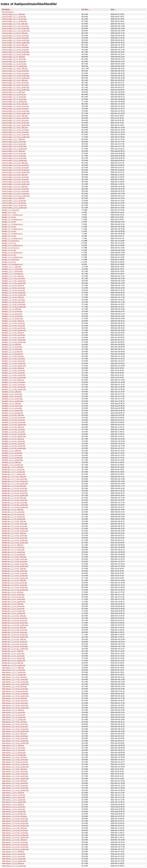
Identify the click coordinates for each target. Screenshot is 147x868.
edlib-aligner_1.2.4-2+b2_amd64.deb (15, 837)
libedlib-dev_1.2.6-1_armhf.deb (13, 595)
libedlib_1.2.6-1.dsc (9, 243)
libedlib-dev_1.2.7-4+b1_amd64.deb (15, 543)
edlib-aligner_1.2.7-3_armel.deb (13, 750)
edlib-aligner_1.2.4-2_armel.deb (13, 809)
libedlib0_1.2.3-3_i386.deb (12, 462)
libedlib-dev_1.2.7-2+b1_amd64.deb (15, 590)
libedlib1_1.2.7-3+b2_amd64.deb (14, 366)
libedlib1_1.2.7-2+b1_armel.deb (13, 385)
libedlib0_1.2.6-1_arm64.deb (12, 399)
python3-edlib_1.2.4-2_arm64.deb (14, 158)
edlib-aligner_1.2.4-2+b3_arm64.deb (15, 823)
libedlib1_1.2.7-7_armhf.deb (12, 269)
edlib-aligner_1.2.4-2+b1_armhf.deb (15, 842)
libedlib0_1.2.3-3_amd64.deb (12, 465)
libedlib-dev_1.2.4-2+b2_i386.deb (14, 628)
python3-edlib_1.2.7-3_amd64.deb (14, 102)
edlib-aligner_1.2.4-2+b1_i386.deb (14, 840)
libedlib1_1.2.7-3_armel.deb (12, 349)
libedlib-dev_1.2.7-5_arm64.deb (13, 517)
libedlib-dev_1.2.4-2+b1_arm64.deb (15, 646)
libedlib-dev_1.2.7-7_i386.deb (13, 467)
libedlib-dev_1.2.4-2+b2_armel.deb (15, 632)
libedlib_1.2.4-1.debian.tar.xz (12, 257)
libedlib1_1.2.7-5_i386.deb (12, 309)
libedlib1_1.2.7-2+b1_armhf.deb (13, 382)
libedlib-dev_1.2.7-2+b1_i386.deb (14, 580)
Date (112, 9)
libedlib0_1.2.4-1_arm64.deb (12, 458)
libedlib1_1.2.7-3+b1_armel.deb (13, 373)
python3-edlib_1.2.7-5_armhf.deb (14, 59)
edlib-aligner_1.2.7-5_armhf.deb (14, 712)
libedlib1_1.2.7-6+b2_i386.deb (13, 297)
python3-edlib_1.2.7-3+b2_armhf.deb (15, 106)
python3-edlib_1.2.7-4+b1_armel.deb (15, 85)
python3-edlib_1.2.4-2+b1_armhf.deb (15, 189)
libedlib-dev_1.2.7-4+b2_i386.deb (14, 521)
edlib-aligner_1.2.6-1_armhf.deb (14, 795)
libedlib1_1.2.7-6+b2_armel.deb (13, 302)
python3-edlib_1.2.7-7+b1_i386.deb (15, 24)
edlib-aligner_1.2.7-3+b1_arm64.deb (15, 776)
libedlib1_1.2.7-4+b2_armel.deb (13, 326)
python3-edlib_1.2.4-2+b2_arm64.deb (16, 182)
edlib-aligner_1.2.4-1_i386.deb (13, 852)
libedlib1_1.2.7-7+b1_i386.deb (13, 276)
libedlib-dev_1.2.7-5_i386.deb (13, 510)
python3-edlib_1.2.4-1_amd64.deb (14, 208)
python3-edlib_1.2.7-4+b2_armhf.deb (15, 71)
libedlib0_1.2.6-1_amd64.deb (12, 401)
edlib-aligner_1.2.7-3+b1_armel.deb (15, 774)
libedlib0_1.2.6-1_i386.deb (12, 392)
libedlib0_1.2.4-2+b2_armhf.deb (13, 429)
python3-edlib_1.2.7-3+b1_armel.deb (15, 120)
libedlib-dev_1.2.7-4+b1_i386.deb (14, 533)
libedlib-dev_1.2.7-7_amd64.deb (14, 474)
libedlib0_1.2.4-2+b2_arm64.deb (14, 434)
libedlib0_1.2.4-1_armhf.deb (12, 453)
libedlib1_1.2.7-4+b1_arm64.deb (14, 340)
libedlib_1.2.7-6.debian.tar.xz (12, 219)
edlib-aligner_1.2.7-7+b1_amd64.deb (15, 684)
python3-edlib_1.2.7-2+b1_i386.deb (15, 128)
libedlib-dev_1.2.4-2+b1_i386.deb (14, 639)
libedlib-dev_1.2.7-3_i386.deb (13, 545)
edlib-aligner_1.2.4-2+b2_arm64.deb (15, 835)
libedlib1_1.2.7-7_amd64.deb (12, 274)
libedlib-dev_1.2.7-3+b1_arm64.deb (15, 576)
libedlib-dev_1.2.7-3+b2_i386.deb (14, 557)
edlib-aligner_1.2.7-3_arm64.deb (14, 753)
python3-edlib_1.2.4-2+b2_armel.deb (15, 179)
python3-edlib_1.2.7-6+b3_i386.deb (15, 33)
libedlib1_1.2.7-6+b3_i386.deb (13, 285)
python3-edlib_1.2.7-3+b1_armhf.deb (15, 118)
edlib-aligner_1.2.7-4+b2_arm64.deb (15, 729)
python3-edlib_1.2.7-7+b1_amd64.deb (16, 31)
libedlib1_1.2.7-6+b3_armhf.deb (13, 288)
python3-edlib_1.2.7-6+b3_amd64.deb (16, 43)
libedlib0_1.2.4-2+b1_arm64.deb (14, 446)
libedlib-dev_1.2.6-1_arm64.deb (13, 599)
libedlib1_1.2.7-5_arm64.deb (12, 316)
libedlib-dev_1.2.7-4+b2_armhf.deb (15, 524)
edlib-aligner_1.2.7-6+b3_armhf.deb (15, 689)
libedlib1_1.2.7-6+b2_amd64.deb (14, 307)
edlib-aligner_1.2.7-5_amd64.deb (14, 720)
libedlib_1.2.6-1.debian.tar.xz (12, 245)
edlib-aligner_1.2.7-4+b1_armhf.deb (15, 736)
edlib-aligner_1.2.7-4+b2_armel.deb (15, 727)
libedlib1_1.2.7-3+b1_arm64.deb (14, 375)
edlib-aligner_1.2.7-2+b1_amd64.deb (15, 790)
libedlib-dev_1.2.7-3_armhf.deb (13, 547)
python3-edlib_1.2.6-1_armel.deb (14, 144)
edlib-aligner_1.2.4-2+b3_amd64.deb (15, 826)
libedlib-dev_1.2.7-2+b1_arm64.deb (15, 587)
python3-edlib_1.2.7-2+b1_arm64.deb (16, 135)
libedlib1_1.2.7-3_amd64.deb (12, 354)
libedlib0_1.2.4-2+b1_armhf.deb (13, 441)
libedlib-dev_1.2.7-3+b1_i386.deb (14, 569)
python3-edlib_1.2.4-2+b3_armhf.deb (15, 165)
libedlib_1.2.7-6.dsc (9, 217)
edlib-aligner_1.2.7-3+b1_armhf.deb (15, 771)
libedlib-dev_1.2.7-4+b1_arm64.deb (15, 540)
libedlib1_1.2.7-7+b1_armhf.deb (13, 278)
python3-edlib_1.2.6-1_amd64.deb (14, 149)
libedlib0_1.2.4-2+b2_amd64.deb (14, 436)
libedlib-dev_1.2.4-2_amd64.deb (14, 613)
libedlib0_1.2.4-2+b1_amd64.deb (14, 448)
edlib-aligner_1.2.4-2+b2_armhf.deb (15, 830)
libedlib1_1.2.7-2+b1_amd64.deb (14, 389)
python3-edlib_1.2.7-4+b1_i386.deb (15, 80)
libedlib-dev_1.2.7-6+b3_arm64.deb (15, 493)
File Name (6, 9)
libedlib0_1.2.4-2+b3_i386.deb (13, 415)
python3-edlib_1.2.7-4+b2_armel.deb (15, 73)
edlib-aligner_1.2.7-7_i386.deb (13, 668)
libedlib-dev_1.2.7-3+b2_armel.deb (15, 561)
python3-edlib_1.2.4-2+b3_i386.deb (15, 163)
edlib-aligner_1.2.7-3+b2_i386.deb (14, 757)
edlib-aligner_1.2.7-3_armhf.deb (14, 748)
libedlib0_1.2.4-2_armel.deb (12, 408)
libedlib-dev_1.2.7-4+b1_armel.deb (15, 538)
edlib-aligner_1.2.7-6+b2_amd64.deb (15, 708)
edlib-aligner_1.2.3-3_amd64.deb (14, 866)
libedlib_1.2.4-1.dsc (9, 255)
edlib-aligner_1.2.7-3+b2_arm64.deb (15, 764)
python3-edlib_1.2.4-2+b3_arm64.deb (16, 170)
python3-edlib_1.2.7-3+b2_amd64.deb (16, 113)
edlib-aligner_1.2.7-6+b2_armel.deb (15, 703)
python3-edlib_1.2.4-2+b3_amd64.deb (16, 172)
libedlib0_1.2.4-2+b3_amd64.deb (14, 425)
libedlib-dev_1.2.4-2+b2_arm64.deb (15, 635)
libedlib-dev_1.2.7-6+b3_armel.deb (15, 491)
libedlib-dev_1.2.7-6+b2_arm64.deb (15, 505)
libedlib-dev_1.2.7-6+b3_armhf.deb (15, 488)
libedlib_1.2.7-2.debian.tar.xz (12, 238)
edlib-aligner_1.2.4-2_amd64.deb (14, 814)
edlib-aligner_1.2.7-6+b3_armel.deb (15, 691)
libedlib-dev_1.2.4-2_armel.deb (13, 609)
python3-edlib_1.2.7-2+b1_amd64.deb (16, 137)
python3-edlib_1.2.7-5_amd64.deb (14, 66)
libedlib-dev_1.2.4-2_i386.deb (13, 604)
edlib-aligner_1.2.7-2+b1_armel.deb (15, 786)
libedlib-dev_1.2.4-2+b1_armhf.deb (15, 642)
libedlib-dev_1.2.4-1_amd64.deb (14, 661)
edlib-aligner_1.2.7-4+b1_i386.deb (14, 734)
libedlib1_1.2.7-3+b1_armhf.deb (13, 370)
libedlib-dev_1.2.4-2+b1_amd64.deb (15, 649)
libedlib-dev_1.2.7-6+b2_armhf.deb (15, 500)
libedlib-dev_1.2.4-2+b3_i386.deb (14, 616)
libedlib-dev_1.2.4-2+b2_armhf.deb (15, 630)
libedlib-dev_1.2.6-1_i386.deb (13, 592)
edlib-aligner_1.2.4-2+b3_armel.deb (15, 821)
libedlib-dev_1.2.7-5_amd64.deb (14, 519)
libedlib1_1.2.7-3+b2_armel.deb (13, 361)
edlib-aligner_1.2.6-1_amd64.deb (14, 802)
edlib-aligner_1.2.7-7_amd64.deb (14, 675)
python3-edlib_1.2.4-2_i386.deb (13, 151)
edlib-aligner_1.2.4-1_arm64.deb (14, 859)
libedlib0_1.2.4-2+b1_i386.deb (13, 439)
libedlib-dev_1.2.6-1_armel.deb (13, 597)
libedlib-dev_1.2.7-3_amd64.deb (14, 554)
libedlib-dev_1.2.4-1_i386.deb (13, 651)
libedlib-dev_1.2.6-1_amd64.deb (14, 602)
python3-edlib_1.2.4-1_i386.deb (13, 198)
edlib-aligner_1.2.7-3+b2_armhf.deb (15, 760)
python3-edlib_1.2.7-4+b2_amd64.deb (16, 78)
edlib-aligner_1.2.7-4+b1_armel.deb (15, 738)
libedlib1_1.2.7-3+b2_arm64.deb (14, 363)
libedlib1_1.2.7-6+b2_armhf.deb (13, 300)
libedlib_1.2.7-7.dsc (9, 212)
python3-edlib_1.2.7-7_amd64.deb (14, 21)
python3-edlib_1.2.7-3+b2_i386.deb (15, 104)
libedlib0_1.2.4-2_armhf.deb (12, 406)
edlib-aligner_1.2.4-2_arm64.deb (14, 811)
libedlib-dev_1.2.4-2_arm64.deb (13, 611)
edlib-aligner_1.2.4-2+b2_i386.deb (14, 828)
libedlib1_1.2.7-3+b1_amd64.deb (14, 378)
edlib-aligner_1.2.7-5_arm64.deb (14, 717)
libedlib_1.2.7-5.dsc (9, 222)
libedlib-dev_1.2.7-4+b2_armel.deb (15, 526)
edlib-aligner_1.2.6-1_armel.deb (13, 797)
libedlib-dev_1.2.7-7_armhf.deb (13, 470)
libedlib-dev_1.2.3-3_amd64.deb (14, 665)
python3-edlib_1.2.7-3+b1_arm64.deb (16, 123)
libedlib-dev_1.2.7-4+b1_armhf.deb (15, 536)
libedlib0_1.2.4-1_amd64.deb (12, 460)
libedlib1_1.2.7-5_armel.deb (12, 314)
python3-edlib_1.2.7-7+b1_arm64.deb (16, 28)
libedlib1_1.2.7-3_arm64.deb (12, 352)
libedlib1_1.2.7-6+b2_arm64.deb (14, 304)
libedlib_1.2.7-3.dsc (9, 231)
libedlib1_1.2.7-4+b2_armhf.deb (13, 323)
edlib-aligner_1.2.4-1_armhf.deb (14, 854)
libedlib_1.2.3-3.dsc (9, 262)
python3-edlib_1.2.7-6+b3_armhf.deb (15, 36)
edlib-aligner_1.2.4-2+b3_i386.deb (14, 816)
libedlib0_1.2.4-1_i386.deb (12, 451)
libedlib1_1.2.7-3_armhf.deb (12, 347)
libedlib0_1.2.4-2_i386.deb (12, 403)
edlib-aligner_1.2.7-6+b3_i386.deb (14, 686)
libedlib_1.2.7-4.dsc (9, 227)
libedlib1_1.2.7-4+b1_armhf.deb (13, 335)
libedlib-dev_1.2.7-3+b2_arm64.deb (15, 564)
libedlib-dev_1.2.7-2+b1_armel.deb (15, 585)
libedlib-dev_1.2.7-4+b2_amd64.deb (15, 531)
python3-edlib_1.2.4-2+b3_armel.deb (15, 168)
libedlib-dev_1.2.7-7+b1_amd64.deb (15, 484)
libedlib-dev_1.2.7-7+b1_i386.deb (14, 477)
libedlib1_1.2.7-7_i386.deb (12, 267)
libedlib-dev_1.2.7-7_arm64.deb (13, 472)
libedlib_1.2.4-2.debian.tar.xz (12, 253)
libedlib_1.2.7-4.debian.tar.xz (12, 229)
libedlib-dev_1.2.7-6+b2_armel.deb (15, 503)
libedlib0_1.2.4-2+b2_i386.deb (13, 427)
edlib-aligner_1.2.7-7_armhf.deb (14, 670)
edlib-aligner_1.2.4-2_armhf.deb (14, 807)
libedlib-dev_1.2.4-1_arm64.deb (13, 658)
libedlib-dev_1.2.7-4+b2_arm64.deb (15, 529)
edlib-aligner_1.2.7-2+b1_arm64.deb (15, 788)
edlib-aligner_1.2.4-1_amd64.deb (14, 861)
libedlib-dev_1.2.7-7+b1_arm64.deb (15, 481)
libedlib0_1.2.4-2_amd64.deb (12, 413)
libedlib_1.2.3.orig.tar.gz (11, 260)
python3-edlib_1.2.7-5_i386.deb (13, 57)
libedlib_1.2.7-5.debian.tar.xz (12, 224)
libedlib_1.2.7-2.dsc (9, 236)
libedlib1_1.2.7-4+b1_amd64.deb (14, 342)
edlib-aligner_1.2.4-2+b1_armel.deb (15, 845)
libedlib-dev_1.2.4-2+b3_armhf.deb (15, 618)
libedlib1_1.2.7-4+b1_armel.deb (13, 337)
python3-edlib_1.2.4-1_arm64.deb (14, 205)
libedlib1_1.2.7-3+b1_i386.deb (13, 368)
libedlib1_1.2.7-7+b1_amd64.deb (14, 283)
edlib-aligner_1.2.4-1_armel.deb (13, 856)
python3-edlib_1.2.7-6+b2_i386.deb (15, 45)
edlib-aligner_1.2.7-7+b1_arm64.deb (15, 682)
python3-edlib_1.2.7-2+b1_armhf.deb (15, 130)
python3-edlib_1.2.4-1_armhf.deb (14, 201)
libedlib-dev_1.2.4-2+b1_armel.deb (15, 644)
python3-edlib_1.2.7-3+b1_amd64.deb (16, 125)
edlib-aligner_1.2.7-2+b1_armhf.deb (15, 783)
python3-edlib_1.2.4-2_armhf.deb (14, 153)
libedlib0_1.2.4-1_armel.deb (12, 455)
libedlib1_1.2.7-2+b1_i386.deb (13, 380)
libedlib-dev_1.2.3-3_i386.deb (13, 663)
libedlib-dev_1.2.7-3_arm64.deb (13, 552)
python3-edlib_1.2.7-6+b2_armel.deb (15, 50)
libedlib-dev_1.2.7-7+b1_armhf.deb (15, 479)
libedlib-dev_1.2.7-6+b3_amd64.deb (15, 495)
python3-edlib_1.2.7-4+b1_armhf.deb (15, 83)
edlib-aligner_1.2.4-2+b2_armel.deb (15, 833)
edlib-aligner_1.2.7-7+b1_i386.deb (14, 677)
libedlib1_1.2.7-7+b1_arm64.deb (14, 281)
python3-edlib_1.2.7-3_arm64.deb (14, 99)
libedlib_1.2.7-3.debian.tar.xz (12, 234)
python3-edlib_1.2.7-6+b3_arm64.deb (16, 40)
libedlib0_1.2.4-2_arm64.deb (12, 411)
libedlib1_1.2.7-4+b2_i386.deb (13, 321)
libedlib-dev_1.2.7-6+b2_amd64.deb (15, 507)
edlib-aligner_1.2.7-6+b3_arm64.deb (15, 694)
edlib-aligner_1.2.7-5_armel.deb (13, 715)
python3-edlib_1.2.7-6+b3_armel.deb (15, 38)
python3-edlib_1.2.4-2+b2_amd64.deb (16, 184)
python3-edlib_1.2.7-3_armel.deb (14, 97)
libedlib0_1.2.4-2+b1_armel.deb (13, 444)
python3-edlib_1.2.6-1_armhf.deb (14, 142)
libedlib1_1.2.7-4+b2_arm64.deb (14, 328)
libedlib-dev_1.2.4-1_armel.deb (13, 656)
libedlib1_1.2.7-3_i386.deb (12, 344)
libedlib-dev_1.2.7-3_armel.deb (13, 550)
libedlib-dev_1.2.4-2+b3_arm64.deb (15, 623)
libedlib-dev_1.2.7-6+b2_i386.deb (14, 498)
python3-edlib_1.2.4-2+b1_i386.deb (15, 187)
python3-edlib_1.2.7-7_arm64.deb (14, 19)
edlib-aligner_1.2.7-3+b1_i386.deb (14, 769)
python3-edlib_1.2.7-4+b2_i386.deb (15, 69)
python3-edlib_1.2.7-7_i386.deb (13, 14)
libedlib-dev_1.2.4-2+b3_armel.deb (15, 620)
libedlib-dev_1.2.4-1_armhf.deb (13, 654)
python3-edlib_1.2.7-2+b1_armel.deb (15, 132)
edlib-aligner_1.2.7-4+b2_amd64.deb (15, 731)
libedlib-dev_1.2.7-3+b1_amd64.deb (15, 578)
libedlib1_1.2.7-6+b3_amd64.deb (14, 295)
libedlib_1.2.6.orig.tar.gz (11, 241)
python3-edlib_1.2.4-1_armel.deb (14, 203)
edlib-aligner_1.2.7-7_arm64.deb (14, 672)
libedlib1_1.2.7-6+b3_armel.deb (13, 290)
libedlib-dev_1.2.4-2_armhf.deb (13, 606)
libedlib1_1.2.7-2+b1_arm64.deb (14, 387)
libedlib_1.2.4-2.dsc (9, 250)
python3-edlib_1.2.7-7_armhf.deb (14, 17)
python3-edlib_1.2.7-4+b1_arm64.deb (16, 87)
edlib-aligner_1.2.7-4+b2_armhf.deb (15, 724)
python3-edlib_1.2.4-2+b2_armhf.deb (15, 177)
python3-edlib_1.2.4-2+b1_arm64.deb (16, 194)
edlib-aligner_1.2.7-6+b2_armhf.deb (15, 701)
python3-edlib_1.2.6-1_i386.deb (13, 139)
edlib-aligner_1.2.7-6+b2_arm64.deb (15, 705)
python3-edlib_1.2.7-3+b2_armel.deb (15, 109)
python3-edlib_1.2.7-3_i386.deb (13, 92)
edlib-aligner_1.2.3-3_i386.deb (13, 863)
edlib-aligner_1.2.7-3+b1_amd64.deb (15, 779)
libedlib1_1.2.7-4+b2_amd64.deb (14, 330)
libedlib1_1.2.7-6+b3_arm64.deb (14, 293)
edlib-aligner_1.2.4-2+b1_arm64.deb (15, 847)
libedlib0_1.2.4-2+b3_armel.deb (13, 420)
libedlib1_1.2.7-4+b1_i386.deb (13, 333)
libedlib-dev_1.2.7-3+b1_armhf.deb (15, 571)
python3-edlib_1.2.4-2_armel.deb (14, 156)
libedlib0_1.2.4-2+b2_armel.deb (13, 432)
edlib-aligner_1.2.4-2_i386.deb (13, 804)
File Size (85, 9)
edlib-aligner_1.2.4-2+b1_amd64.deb (15, 849)
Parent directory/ (8, 12)
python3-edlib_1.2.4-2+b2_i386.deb (15, 175)
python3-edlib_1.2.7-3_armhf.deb (14, 94)
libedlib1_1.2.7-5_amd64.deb (12, 319)
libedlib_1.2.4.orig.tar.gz (11, 248)
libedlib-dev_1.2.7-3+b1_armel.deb (15, 573)
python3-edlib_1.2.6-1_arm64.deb (14, 146)
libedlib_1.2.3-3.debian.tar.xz (12, 264)
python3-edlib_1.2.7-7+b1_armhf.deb (15, 26)
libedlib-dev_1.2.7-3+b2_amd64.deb (15, 566)
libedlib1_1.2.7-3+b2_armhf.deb (13, 359)
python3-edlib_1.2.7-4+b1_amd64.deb (16, 90)
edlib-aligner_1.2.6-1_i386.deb (13, 793)
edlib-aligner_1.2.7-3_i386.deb (13, 745)
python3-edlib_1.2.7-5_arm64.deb (14, 64)
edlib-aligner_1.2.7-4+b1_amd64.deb (15, 743)
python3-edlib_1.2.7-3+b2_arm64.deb (16, 111)
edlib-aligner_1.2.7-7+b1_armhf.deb (15, 679)
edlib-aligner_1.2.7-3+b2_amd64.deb (15, 767)
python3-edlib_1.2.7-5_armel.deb (14, 61)
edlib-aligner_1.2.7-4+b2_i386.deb (14, 722)
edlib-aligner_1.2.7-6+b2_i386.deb (14, 698)
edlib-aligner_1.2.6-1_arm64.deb (14, 800)
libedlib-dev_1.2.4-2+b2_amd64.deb (15, 637)
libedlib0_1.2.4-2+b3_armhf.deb (13, 418)
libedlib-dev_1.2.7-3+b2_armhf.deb (15, 559)
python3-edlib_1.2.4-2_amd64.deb (14, 160)
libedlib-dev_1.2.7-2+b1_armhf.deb (15, 583)
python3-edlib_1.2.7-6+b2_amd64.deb (16, 54)
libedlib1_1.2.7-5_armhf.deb (12, 311)
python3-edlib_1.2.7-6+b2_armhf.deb (15, 47)
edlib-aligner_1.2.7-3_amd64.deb (14, 755)
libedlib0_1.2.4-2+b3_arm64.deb (14, 422)
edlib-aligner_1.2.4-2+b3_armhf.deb (15, 819)
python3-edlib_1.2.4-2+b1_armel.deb (15, 191)
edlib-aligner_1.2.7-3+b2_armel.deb (15, 762)
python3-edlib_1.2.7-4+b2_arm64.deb (16, 76)
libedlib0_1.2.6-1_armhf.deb (12, 394)
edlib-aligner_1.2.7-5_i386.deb (13, 710)
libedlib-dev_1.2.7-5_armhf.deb (13, 512)
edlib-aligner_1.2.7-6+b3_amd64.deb (15, 696)
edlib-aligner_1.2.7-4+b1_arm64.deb (15, 741)
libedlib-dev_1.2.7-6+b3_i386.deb (14, 486)
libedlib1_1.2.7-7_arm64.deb (12, 271)
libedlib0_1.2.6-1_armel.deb (12, 396)
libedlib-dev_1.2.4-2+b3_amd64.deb (15, 625)
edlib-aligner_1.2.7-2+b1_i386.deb (14, 781)
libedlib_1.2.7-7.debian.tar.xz (12, 215)
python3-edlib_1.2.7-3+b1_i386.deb (15, 116)
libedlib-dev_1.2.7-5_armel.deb (13, 514)
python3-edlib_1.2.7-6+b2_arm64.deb (16, 52)
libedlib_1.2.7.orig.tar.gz (11, 210)
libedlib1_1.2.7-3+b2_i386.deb (13, 356)
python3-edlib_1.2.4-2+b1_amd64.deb (16, 196)
